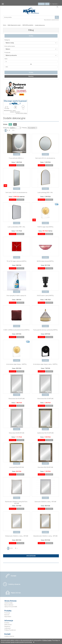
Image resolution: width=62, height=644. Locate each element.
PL (57, 7)
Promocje (7, 613)
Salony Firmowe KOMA (11, 607)
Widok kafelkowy (10, 124)
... (11, 130)
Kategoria (7, 40)
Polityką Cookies (47, 640)
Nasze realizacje (9, 605)
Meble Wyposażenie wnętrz (14, 25)
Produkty (8, 611)
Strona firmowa (10, 601)
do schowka (20, 165)
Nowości (7, 615)
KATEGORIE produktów (28, 25)
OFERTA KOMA (8, 603)
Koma (5, 25)
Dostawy (7, 623)
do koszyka (13, 165)
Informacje (9, 621)
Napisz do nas (16, 593)
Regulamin (7, 626)
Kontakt (14, 576)
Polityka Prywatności (10, 630)
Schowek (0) (41, 4)
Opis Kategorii (31, 556)
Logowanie (7, 628)
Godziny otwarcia (14, 584)
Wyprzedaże (8, 617)
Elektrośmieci (8, 625)
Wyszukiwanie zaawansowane (51, 20)
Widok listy (15, 124)
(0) (47, 4)
